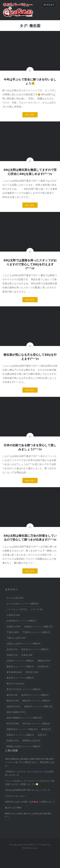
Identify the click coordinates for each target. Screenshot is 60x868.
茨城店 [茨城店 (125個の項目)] (13, 740)
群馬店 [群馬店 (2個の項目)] (46, 729)
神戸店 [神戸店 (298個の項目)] (13, 723)
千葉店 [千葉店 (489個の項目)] (13, 632)
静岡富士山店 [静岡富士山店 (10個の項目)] (31, 740)
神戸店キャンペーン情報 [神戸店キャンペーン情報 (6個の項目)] (36, 723)
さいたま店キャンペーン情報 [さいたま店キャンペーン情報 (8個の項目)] (22, 604)
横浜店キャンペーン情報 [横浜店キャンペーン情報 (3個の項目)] (36, 701)
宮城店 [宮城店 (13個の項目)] (12, 655)
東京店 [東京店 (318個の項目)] (32, 672)
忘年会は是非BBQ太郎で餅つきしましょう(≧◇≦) (27, 790)
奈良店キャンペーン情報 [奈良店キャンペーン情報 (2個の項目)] (35, 649)
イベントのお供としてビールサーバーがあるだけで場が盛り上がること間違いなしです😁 (30, 782)
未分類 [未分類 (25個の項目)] (43, 666)
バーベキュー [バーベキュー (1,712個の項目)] (17, 609)
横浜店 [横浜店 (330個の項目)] (13, 701)
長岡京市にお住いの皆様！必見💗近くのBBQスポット (30, 802)
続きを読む (30, 115)
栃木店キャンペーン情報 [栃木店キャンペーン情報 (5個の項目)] (35, 695)
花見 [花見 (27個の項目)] (42, 735)
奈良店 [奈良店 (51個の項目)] (12, 649)
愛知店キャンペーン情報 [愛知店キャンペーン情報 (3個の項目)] (20, 666)
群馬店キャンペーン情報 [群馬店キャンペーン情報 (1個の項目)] (20, 735)
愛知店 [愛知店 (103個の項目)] (44, 661)
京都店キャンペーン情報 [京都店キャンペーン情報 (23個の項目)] (38, 626)
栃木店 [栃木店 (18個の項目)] (12, 695)
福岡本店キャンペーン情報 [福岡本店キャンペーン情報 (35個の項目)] (22, 729)
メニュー (50, 5)
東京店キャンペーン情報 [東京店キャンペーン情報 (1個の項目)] (20, 678)
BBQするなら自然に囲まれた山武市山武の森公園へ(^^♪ (29, 815)
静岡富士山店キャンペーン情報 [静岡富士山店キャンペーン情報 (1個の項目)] (23, 746)
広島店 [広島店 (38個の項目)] (27, 655)
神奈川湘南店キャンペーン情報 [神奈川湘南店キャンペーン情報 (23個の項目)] (24, 718)
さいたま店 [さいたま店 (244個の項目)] (15, 598)
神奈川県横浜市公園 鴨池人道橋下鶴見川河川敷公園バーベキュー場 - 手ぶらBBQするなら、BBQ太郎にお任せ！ (30, 762)
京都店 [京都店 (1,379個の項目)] (13, 626)
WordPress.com (30, 848)
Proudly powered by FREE (21, 845)
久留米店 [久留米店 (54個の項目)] (13, 615)
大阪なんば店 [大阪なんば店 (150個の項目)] (16, 638)
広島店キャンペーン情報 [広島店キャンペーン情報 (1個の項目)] (20, 661)
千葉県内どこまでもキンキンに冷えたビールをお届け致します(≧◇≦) (30, 773)
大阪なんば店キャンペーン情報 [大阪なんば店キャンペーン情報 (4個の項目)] (23, 643)
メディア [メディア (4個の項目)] (37, 609)
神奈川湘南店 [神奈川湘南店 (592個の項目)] (16, 712)
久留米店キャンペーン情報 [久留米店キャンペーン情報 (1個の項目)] (21, 621)
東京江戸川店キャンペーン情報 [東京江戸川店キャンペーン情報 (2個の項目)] (23, 689)
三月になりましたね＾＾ (16, 796)
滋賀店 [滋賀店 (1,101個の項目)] (13, 706)
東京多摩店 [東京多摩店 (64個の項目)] (14, 672)
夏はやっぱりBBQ (13, 808)
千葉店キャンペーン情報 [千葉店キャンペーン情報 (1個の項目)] (36, 632)
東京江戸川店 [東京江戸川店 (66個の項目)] (15, 684)
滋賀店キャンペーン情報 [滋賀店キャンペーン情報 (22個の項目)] (38, 706)
